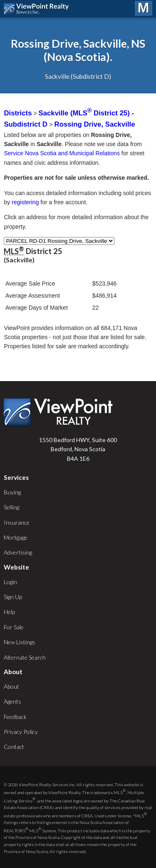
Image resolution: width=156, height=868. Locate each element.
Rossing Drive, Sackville (95, 124)
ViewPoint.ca (38, 9)
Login (10, 582)
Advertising (18, 552)
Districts (18, 113)
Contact (14, 747)
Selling (11, 507)
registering (25, 202)
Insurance (17, 522)
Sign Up (13, 597)
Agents (12, 701)
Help (9, 612)
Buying (12, 492)
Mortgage (16, 537)
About (11, 686)
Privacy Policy (21, 732)
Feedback (15, 717)
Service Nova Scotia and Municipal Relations (62, 153)
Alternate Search (25, 657)
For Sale (14, 627)
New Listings (20, 642)
